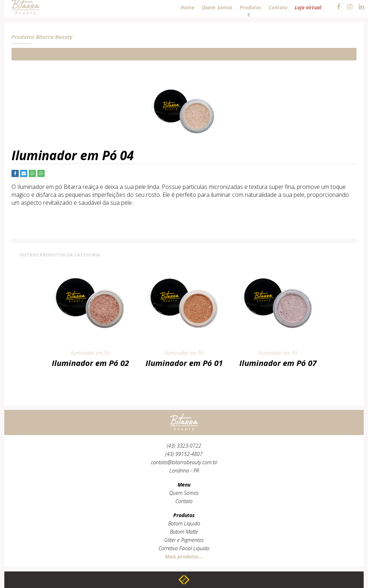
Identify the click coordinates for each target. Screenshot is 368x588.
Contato (184, 501)
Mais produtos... (184, 557)
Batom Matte (184, 532)
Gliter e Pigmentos (184, 540)
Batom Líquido (184, 523)
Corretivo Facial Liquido (184, 548)
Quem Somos (184, 493)
